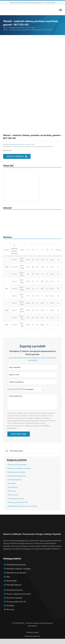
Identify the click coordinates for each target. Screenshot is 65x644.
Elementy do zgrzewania (17, 464)
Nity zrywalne (13, 495)
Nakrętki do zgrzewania (17, 476)
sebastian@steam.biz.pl (27, 3)
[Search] (7, 451)
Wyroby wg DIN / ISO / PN (18, 502)
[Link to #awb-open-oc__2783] (60, 10)
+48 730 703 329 (50, 3)
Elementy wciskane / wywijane (19, 468)
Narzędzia (12, 483)
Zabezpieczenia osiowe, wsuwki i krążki (22, 144)
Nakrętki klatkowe (15, 480)
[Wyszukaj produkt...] (32, 451)
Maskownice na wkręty (17, 472)
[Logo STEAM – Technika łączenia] (12, 8)
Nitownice (12, 491)
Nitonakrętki (13, 487)
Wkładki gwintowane (16, 498)
